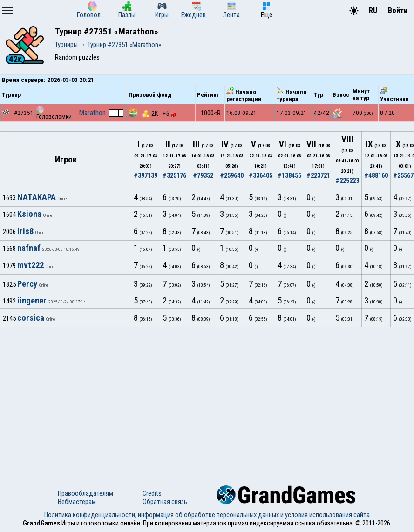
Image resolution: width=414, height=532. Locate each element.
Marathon (92, 113)
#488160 (376, 175)
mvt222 (31, 265)
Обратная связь (165, 502)
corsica (31, 318)
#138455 (289, 175)
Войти (398, 10)
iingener (32, 301)
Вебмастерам (77, 502)
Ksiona (29, 214)
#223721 (318, 175)
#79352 (203, 175)
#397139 (146, 175)
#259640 (232, 175)
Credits (152, 493)
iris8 (25, 231)
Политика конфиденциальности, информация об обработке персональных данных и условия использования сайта (207, 515)
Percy (27, 284)
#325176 (174, 175)
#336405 (261, 175)
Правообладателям (85, 493)
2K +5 (159, 114)
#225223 (347, 181)
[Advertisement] (207, 397)
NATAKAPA (37, 197)
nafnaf (29, 248)
